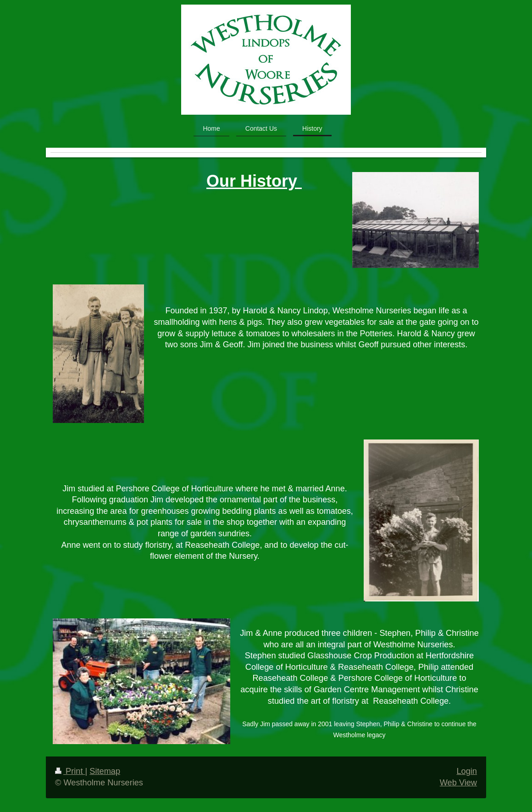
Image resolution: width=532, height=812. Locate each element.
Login (467, 771)
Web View (458, 783)
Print (70, 771)
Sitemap (105, 771)
